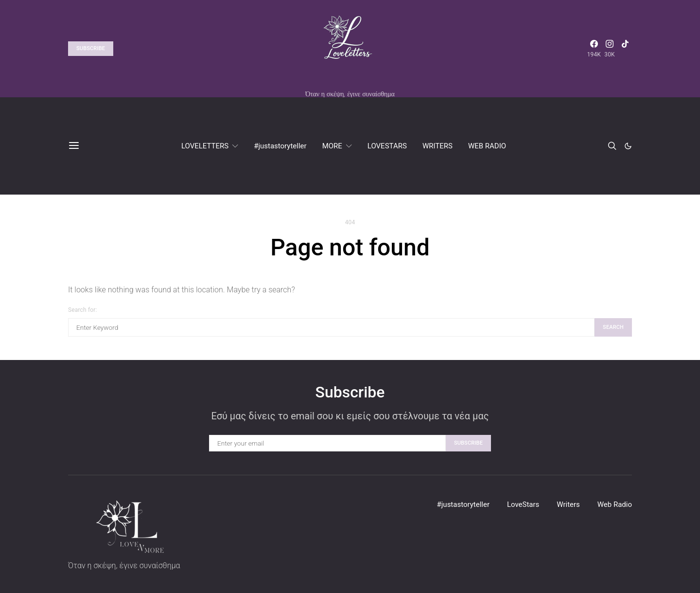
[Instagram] (610, 49)
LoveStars (523, 504)
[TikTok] (625, 49)
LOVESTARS (387, 146)
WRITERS (437, 146)
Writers (568, 504)
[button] (628, 146)
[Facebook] (594, 49)
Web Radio (615, 504)
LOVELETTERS (205, 146)
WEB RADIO (487, 146)
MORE (332, 146)
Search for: (82, 310)
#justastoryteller (280, 146)
